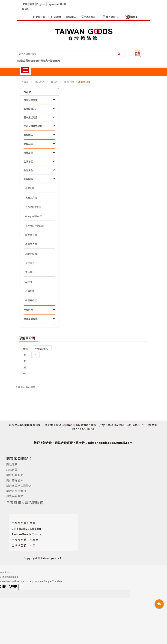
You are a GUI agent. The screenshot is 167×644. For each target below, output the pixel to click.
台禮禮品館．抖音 (24, 545)
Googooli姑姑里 (34, 216)
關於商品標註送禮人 (19, 486)
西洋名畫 (30, 291)
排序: (25, 349)
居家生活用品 (31, 117)
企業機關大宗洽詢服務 (25, 502)
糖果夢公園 (31, 235)
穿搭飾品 (28, 135)
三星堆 (29, 282)
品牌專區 (28, 161)
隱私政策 (12, 464)
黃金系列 (30, 263)
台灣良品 (28, 170)
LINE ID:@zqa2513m (26, 528)
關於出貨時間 (15, 475)
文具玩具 (28, 144)
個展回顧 (69, 82)
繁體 (25, 4)
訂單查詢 (56, 17)
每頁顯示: (24, 364)
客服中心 (71, 17)
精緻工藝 (28, 153)
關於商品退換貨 (16, 491)
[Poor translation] (13, 587)
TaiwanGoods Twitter (27, 534)
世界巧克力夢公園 (34, 226)
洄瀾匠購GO (30, 109)
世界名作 (28, 310)
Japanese (53, 4)
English (41, 4)
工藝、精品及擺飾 (33, 126)
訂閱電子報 (39, 17)
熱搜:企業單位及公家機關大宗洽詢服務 (39, 61)
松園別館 (30, 188)
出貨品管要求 (15, 496)
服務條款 (12, 470)
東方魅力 (30, 272)
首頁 (25, 82)
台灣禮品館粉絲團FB (26, 523)
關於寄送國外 (15, 480)
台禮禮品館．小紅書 (25, 540)
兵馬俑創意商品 (33, 207)
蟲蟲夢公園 (31, 244)
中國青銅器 (31, 300)
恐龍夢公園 (84, 82)
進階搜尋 (137, 54)
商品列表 (40, 82)
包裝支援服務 (31, 319)
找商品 (55, 82)
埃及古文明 (31, 197)
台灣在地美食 (31, 100)
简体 (32, 4)
